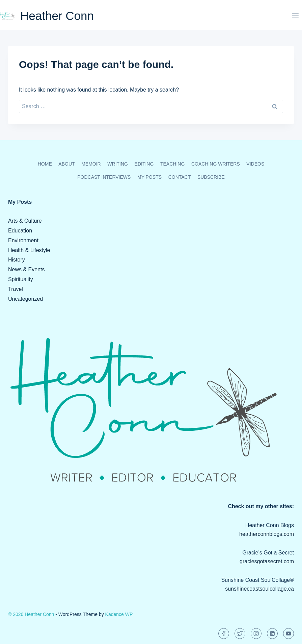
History (17, 260)
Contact (180, 177)
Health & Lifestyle (29, 250)
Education (20, 231)
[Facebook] (224, 634)
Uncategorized (25, 299)
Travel (16, 289)
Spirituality (21, 279)
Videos (255, 164)
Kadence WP (119, 614)
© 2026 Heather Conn (31, 614)
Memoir (91, 164)
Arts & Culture (25, 221)
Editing (144, 164)
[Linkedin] (272, 634)
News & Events (26, 269)
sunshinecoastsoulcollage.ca (259, 589)
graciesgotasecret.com (267, 561)
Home (45, 164)
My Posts (149, 177)
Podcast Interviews (104, 177)
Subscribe (211, 177)
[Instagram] (256, 634)
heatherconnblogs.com (267, 534)
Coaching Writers (216, 164)
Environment (23, 240)
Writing (118, 164)
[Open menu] (295, 16)
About (66, 164)
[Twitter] (240, 634)
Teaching (172, 164)
